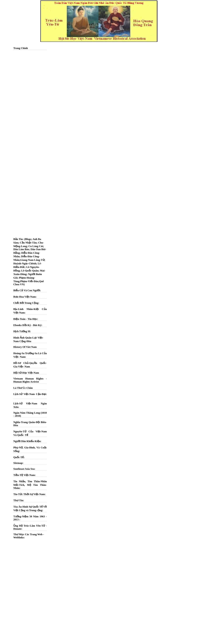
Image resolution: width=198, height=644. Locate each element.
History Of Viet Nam (25, 347)
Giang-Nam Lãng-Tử (32, 260)
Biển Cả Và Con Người (27, 290)
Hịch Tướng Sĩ (22, 331)
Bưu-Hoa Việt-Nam (24, 297)
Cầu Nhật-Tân (28, 243)
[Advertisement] (30, 98)
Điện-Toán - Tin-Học (25, 319)
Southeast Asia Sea (24, 469)
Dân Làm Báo (21, 249)
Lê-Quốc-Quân (30, 271)
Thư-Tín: (19, 500)
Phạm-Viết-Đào (29, 281)
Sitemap (18, 463)
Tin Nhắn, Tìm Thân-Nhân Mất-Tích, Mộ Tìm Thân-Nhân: (30, 485)
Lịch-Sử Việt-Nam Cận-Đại (30, 394)
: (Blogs (27, 239)
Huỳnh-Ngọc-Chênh (25, 264)
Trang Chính (21, 48)
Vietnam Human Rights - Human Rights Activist (30, 380)
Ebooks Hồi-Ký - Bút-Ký (27, 325)
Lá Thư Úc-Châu (23, 388)
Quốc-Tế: (19, 457)
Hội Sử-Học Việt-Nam (26, 373)
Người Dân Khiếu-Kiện (27, 441)
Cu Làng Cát (36, 246)
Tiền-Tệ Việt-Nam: (24, 475)
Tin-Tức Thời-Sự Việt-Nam (29, 494)
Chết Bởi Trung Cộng (26, 303)
